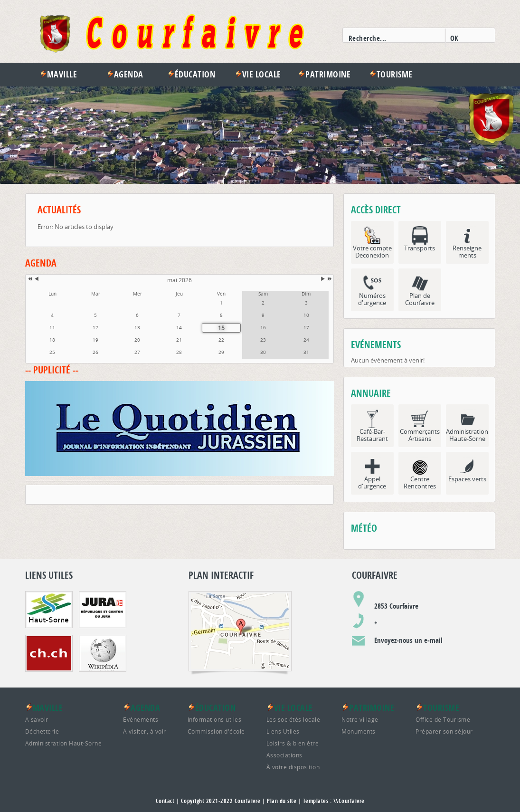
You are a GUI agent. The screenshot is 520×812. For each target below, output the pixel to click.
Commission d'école (216, 731)
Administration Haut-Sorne (64, 743)
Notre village (360, 719)
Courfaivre (248, 801)
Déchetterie (42, 731)
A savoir (37, 719)
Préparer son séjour (444, 731)
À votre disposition (293, 767)
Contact (165, 801)
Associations (284, 755)
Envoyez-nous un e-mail (408, 640)
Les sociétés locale (293, 719)
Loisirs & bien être (293, 743)
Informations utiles (215, 719)
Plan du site (282, 801)
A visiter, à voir (145, 731)
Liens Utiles (283, 731)
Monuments (359, 731)
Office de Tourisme (443, 719)
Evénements (141, 719)
